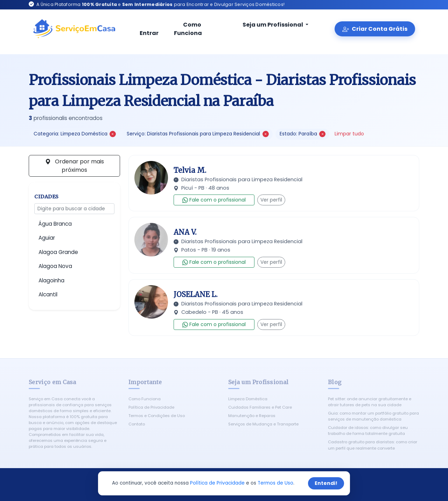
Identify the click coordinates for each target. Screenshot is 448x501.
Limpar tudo (349, 134)
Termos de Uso (275, 483)
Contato (137, 424)
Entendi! (326, 483)
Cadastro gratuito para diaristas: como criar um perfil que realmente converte (373, 445)
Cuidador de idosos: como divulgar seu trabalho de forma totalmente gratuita (368, 431)
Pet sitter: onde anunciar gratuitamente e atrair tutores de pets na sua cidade (370, 402)
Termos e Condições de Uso (157, 416)
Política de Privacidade (151, 407)
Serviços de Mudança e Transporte (263, 424)
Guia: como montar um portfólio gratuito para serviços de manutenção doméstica (373, 416)
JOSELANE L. (195, 294)
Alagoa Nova (55, 266)
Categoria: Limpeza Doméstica (75, 134)
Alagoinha (51, 280)
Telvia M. (190, 170)
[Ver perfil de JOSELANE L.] (151, 302)
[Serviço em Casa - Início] (74, 29)
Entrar (149, 29)
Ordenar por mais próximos (75, 166)
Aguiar (47, 238)
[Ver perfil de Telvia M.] (151, 178)
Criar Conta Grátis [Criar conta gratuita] (375, 29)
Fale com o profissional (214, 200)
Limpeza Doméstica (248, 399)
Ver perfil (271, 200)
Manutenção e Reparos (252, 416)
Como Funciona (188, 29)
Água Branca (55, 224)
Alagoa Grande (58, 252)
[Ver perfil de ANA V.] (151, 240)
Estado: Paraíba (303, 134)
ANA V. (185, 232)
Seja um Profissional (268, 25)
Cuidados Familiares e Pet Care (260, 407)
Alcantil (48, 294)
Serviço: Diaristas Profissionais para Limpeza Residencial (198, 134)
